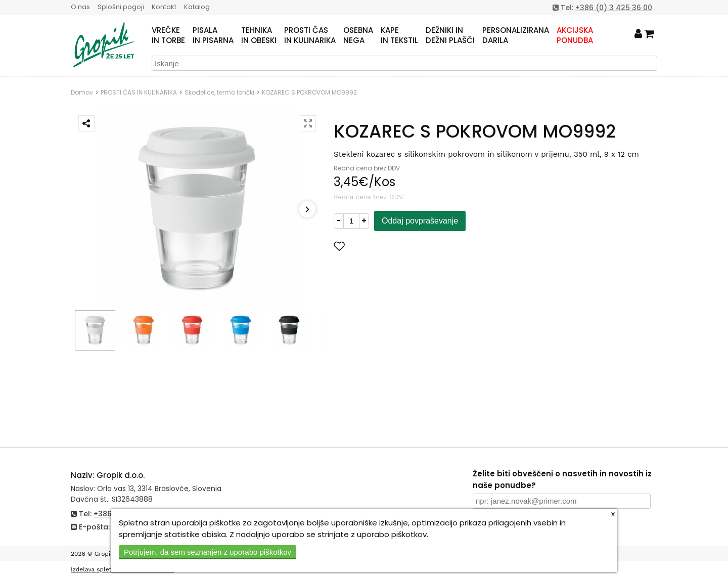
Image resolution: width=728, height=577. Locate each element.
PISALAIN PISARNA (213, 35)
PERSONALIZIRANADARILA (516, 35)
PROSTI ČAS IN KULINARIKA (139, 92)
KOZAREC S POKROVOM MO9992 (309, 92)
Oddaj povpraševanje (420, 221)
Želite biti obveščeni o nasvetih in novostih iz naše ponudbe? (562, 479)
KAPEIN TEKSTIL (399, 35)
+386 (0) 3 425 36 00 (614, 8)
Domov (82, 92)
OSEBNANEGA (358, 35)
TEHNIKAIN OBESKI (259, 35)
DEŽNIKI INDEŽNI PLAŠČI (450, 35)
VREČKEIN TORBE (168, 35)
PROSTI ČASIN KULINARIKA (310, 35)
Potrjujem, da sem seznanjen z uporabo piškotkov (208, 552)
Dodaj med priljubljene (389, 246)
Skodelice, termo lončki (219, 92)
